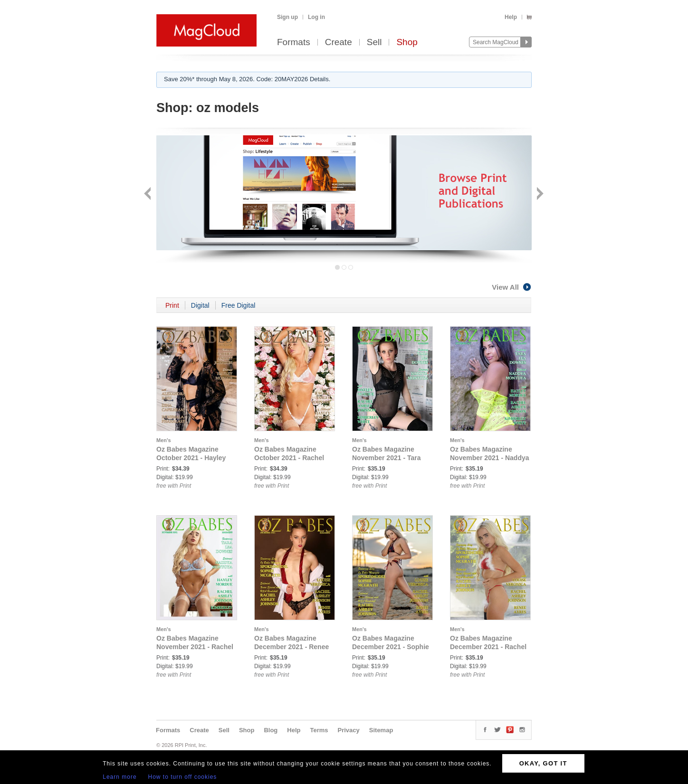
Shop (407, 43)
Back (148, 194)
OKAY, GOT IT (543, 763)
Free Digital (239, 305)
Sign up (287, 17)
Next (539, 194)
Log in (316, 17)
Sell (374, 43)
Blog (271, 730)
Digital (200, 305)
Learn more (119, 777)
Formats (294, 43)
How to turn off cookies (183, 777)
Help (511, 17)
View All (512, 287)
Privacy (349, 730)
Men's (164, 440)
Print (172, 305)
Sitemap (381, 730)
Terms (319, 730)
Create (339, 43)
